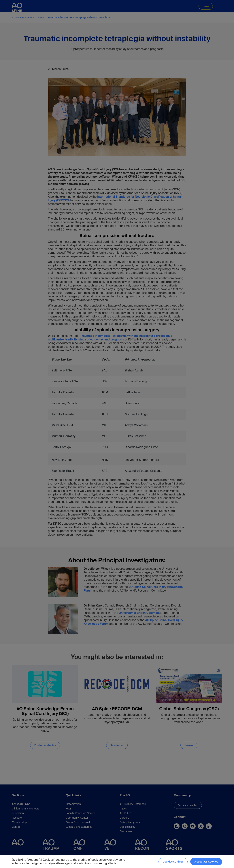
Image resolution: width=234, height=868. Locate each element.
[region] (117, 862)
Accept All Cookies (206, 862)
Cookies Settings (173, 862)
